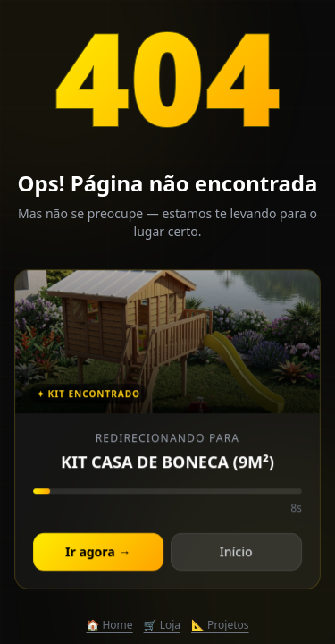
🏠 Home (109, 625)
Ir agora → (99, 553)
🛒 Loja (162, 625)
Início (235, 553)
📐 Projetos (220, 625)
